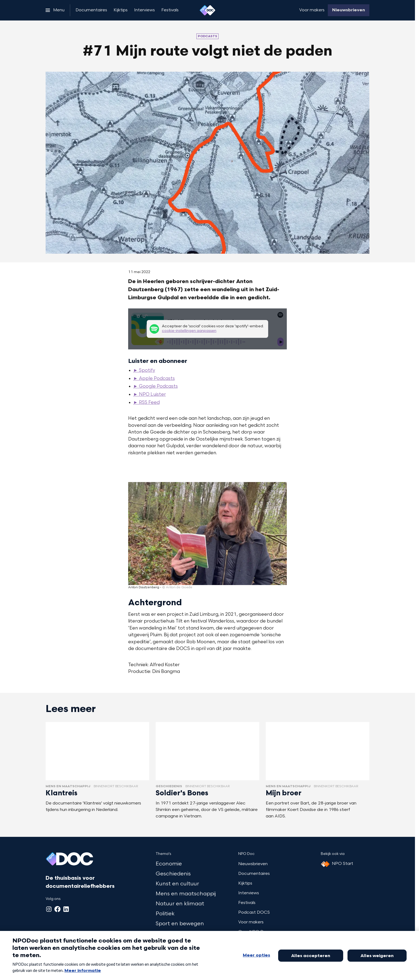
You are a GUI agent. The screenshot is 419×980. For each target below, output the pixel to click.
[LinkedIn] (66, 909)
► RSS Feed (147, 403)
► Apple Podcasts (154, 379)
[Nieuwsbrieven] (349, 10)
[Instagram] (49, 909)
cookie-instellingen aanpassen (189, 331)
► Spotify (144, 371)
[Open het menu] (55, 10)
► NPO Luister (150, 395)
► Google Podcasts (156, 387)
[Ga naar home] (207, 10)
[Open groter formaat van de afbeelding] (207, 534)
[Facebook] (57, 909)
